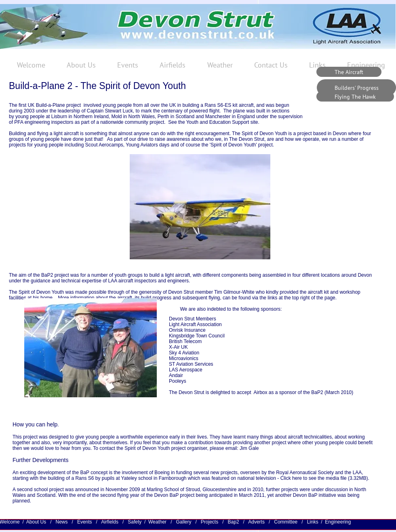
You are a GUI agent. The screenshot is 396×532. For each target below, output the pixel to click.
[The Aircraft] (349, 72)
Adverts (257, 522)
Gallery (184, 522)
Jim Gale (249, 448)
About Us (38, 522)
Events (85, 522)
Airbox (260, 392)
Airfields (110, 522)
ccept (247, 392)
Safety (135, 522)
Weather (157, 522)
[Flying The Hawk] (355, 96)
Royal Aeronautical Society (305, 473)
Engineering (338, 522)
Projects (210, 522)
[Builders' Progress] (356, 88)
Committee (286, 522)
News (62, 522)
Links (313, 522)
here (297, 478)
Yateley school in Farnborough (154, 478)
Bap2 (234, 522)
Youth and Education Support (218, 122)
